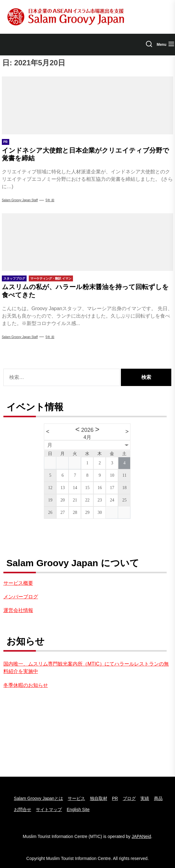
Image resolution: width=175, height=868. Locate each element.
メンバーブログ (21, 597)
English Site (78, 809)
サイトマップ (49, 809)
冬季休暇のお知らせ (26, 685)
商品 (158, 798)
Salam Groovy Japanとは (38, 798)
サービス (76, 798)
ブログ (129, 798)
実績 (145, 798)
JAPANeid (141, 836)
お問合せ (23, 809)
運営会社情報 (18, 610)
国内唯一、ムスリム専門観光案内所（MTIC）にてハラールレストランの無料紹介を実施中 (86, 668)
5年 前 (50, 200)
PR (115, 798)
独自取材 (99, 798)
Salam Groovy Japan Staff (20, 200)
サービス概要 (18, 583)
